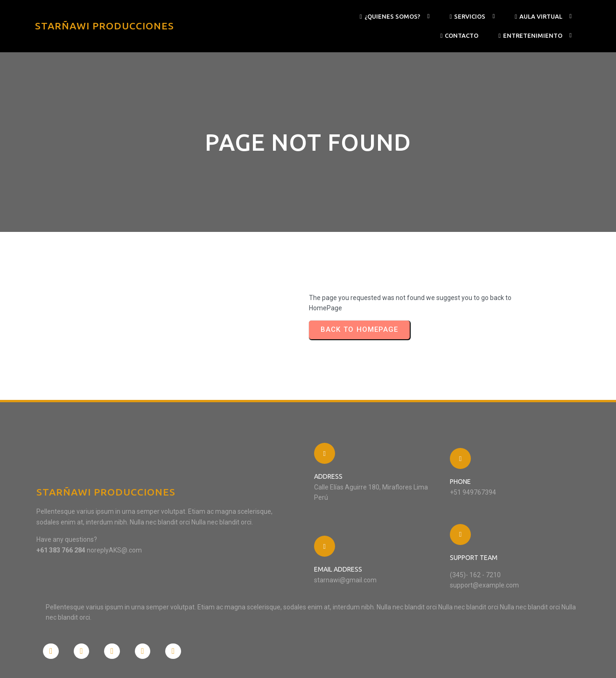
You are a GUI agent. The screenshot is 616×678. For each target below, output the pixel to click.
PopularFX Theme (167, 661)
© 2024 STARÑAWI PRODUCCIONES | (90, 661)
